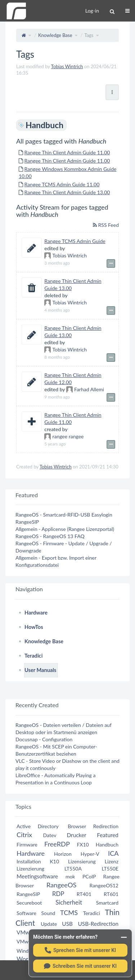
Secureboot (29, 903)
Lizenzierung (30, 869)
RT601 (111, 894)
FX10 (83, 844)
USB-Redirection (98, 924)
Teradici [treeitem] (33, 656)
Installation (29, 861)
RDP (58, 894)
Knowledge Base (55, 35)
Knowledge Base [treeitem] (44, 641)
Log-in (92, 11)
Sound (48, 913)
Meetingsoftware (37, 876)
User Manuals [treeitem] (40, 670)
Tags (89, 35)
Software (26, 913)
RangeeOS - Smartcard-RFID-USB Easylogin (64, 515)
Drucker (77, 835)
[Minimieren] (124, 937)
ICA (113, 853)
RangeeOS (61, 885)
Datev (50, 835)
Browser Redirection (93, 826)
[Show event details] (111, 263)
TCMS (69, 913)
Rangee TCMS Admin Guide (75, 241)
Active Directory (37, 826)
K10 (54, 861)
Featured (108, 835)
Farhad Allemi (85, 389)
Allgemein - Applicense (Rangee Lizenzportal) (65, 529)
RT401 (84, 894)
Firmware (27, 844)
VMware (27, 932)
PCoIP (89, 876)
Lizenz (112, 861)
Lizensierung (82, 861)
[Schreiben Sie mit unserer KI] (80, 966)
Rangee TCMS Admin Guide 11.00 (62, 184)
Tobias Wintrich (67, 66)
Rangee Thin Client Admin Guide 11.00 (67, 152)
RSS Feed (106, 225)
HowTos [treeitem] (34, 627)
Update (49, 924)
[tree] (67, 641)
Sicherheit (69, 902)
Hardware (31, 853)
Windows (27, 951)
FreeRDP (57, 844)
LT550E (110, 869)
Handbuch (107, 844)
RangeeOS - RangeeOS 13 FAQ (50, 536)
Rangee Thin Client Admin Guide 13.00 (67, 192)
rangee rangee (64, 436)
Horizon (63, 854)
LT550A (73, 869)
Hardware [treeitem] (36, 613)
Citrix (24, 835)
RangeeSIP (27, 522)
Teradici (92, 913)
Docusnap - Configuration (44, 739)
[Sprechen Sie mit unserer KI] (80, 950)
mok (70, 876)
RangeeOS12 (104, 885)
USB (67, 924)
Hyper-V (90, 854)
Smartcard (107, 903)
